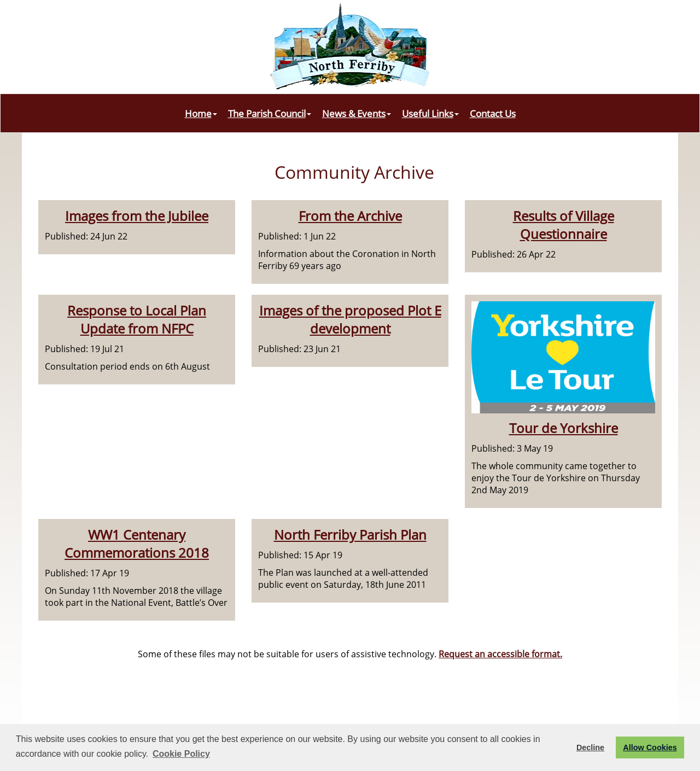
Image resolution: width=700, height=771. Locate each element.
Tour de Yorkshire (564, 428)
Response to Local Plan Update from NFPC (137, 319)
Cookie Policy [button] (181, 754)
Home (201, 113)
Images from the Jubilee (137, 216)
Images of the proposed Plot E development (350, 319)
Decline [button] (590, 747)
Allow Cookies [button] (650, 747)
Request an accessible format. (500, 654)
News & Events (357, 113)
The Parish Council (270, 113)
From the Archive (350, 216)
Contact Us (493, 113)
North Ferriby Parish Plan (350, 535)
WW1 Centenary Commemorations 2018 (137, 544)
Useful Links (430, 113)
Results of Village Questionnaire (564, 225)
